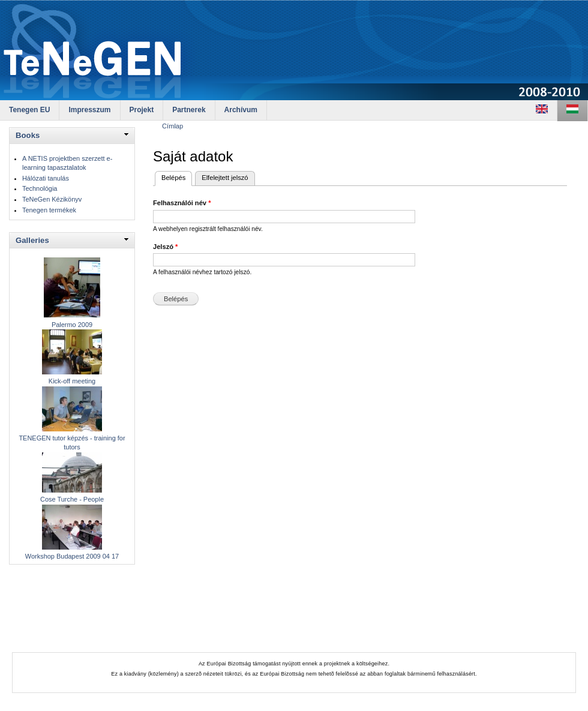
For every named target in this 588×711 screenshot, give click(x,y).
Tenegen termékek (49, 210)
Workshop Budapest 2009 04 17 (72, 556)
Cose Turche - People (72, 499)
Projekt (142, 110)
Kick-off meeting (72, 381)
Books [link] (28, 135)
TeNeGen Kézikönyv (52, 199)
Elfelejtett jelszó (225, 178)
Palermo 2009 (72, 325)
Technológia (40, 188)
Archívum (241, 110)
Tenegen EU (29, 110)
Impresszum (89, 110)
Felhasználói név (182, 203)
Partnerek (189, 110)
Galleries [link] (32, 240)
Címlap (172, 126)
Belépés (177, 176)
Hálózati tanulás (46, 178)
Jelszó (165, 247)
